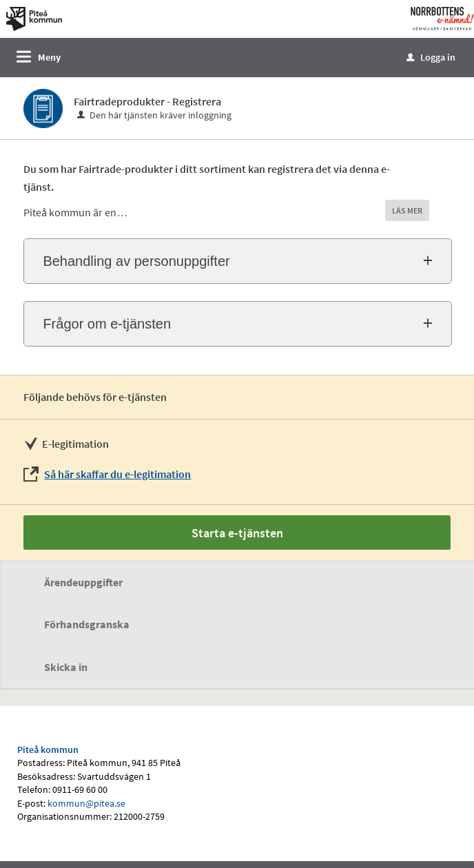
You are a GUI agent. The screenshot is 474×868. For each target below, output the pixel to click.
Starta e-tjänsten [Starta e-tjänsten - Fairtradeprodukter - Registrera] (237, 533)
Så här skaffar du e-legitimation (117, 474)
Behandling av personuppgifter (136, 261)
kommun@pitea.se (86, 803)
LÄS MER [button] (407, 210)
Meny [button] (49, 57)
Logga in (431, 57)
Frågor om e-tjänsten (107, 324)
